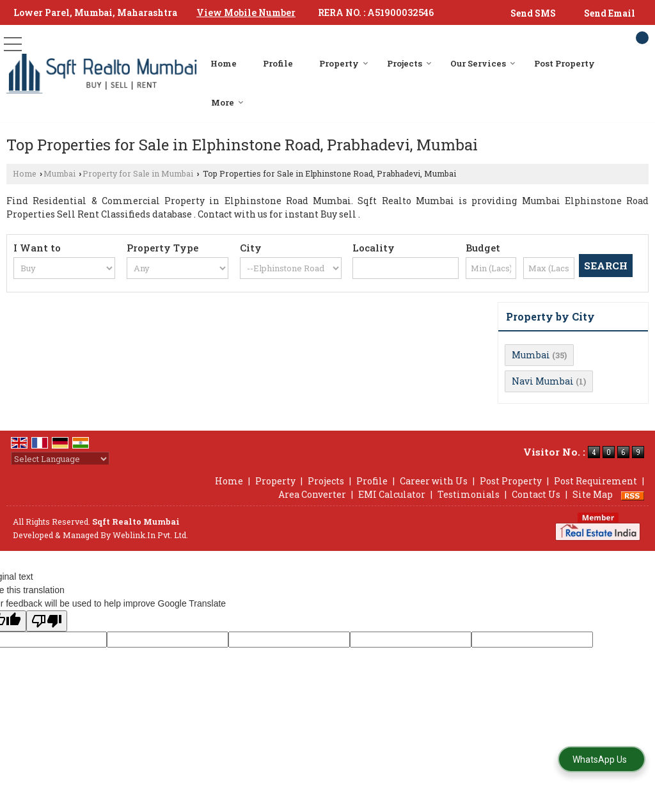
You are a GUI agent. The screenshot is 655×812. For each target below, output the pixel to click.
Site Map (593, 494)
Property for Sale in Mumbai (138, 173)
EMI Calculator (392, 494)
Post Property (564, 63)
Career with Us (434, 481)
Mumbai (59, 173)
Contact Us (536, 494)
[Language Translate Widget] (60, 459)
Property (344, 63)
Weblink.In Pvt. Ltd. (150, 535)
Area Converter (312, 494)
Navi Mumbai (543, 381)
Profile (278, 63)
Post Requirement (596, 481)
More (227, 102)
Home (224, 63)
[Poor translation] (47, 621)
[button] (246, 12)
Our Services (483, 63)
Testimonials (469, 494)
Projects (409, 63)
